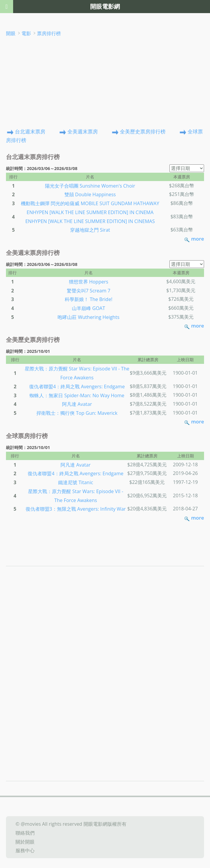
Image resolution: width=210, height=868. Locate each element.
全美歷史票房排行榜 (143, 131)
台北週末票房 (30, 131)
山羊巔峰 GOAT (88, 308)
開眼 (11, 33)
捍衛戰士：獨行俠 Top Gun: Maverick (77, 413)
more (198, 239)
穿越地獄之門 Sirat (90, 230)
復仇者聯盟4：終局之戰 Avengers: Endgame (77, 387)
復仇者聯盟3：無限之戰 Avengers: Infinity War (76, 509)
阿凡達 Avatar (77, 404)
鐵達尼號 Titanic (76, 482)
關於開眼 (25, 841)
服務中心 (25, 850)
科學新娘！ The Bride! (89, 299)
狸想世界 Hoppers (89, 282)
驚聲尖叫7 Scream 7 (89, 290)
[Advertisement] (105, 82)
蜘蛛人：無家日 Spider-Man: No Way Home (77, 395)
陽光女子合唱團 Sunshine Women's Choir (90, 186)
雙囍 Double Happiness (90, 194)
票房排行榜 (49, 33)
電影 (26, 33)
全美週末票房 (83, 131)
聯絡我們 (25, 833)
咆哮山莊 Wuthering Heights (88, 317)
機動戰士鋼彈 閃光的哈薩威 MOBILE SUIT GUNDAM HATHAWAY (90, 203)
